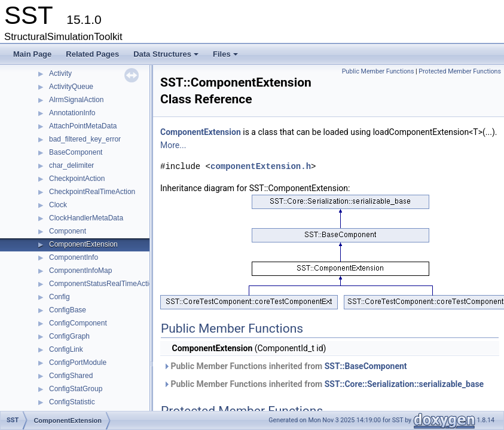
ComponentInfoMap (80, 271)
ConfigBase (68, 310)
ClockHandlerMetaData (86, 218)
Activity (60, 73)
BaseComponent (76, 152)
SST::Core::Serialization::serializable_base (404, 384)
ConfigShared (71, 376)
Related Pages (92, 54)
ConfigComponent (78, 323)
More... (173, 145)
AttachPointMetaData (83, 126)
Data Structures (167, 57)
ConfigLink (66, 349)
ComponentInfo (74, 257)
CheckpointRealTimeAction (92, 192)
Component (68, 231)
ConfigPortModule (78, 363)
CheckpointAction (77, 179)
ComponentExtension (83, 244)
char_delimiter (71, 165)
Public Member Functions (378, 71)
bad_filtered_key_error (85, 139)
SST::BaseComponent (366, 366)
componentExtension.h (261, 166)
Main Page (32, 54)
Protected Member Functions (460, 71)
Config (59, 297)
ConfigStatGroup (76, 389)
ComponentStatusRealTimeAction (103, 284)
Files (226, 57)
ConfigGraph (69, 336)
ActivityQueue (71, 87)
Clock (58, 205)
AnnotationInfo (72, 113)
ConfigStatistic (72, 402)
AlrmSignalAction (76, 100)
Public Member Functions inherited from (285, 366)
